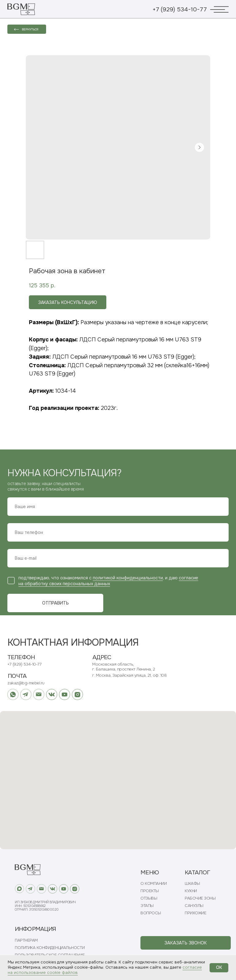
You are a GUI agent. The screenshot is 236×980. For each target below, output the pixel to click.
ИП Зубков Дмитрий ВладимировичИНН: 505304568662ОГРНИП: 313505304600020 (45, 906)
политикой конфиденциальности (128, 578)
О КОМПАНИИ (153, 884)
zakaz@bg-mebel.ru (26, 683)
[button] (186, 943)
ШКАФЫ (192, 884)
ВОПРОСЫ (151, 913)
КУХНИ (191, 891)
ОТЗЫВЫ (149, 898)
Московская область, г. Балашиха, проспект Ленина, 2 (124, 667)
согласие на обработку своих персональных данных (108, 581)
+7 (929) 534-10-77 (180, 9)
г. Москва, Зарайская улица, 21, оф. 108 (129, 675)
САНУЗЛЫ (194, 906)
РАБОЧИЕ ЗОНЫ (200, 898)
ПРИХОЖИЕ (195, 913)
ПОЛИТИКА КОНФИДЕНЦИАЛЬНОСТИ (50, 948)
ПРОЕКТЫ (150, 891)
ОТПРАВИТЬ (55, 603)
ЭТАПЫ (147, 906)
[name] (118, 507)
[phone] (118, 532)
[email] (118, 558)
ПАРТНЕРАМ (26, 940)
